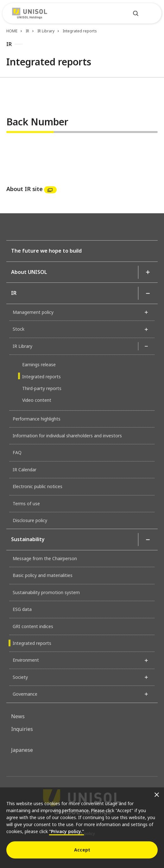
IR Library (46, 31)
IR (27, 31)
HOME (12, 31)
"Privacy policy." (66, 831)
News (18, 716)
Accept (82, 850)
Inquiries (22, 729)
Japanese (22, 750)
